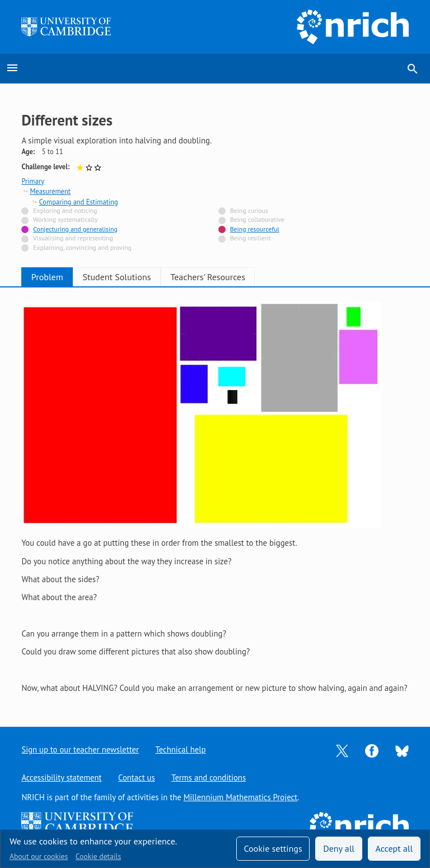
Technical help (181, 749)
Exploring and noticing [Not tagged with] (65, 210)
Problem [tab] (53, 277)
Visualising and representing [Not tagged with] (73, 238)
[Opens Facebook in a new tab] (372, 750)
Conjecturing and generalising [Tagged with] (75, 229)
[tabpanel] (215, 498)
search (413, 69)
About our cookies (39, 856)
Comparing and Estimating (79, 202)
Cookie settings (273, 848)
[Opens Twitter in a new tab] (342, 750)
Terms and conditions (209, 778)
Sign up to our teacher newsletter (80, 749)
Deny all (339, 848)
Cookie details (98, 856)
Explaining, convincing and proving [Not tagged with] (82, 247)
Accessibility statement (61, 778)
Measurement (50, 191)
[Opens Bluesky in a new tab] (402, 750)
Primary (33, 181)
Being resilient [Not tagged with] (251, 238)
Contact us (137, 778)
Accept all (394, 848)
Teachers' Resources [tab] (238, 277)
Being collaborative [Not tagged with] (257, 219)
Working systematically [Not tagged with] (66, 219)
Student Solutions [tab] (135, 277)
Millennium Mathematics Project (241, 797)
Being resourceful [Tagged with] (255, 229)
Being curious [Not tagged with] (249, 210)
